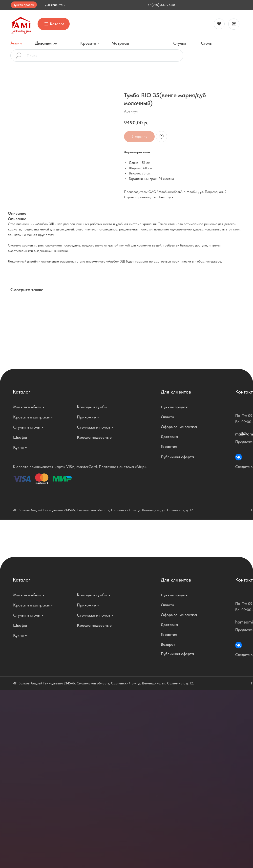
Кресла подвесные (94, 437)
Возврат (168, 644)
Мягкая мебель (27, 407)
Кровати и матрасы (31, 417)
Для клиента (54, 5)
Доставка (169, 437)
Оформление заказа (179, 427)
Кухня (18, 447)
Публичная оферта (177, 457)
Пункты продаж (23, 5)
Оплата (168, 417)
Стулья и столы (27, 427)
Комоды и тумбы (92, 407)
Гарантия (169, 446)
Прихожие (86, 417)
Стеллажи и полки (93, 427)
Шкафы (20, 437)
